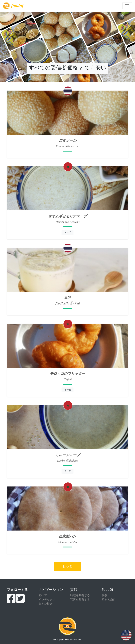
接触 (105, 596)
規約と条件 (109, 600)
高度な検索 (46, 604)
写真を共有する (80, 600)
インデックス (47, 600)
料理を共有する (80, 596)
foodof (13, 6)
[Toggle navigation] (127, 6)
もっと (67, 566)
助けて (43, 596)
